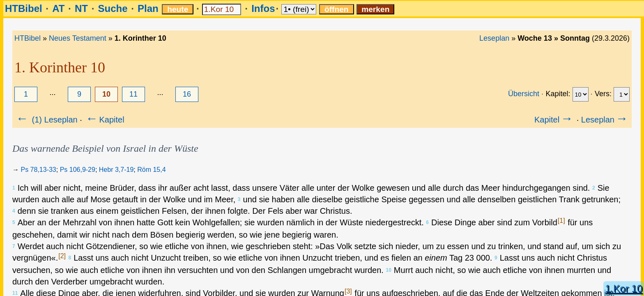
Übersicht (524, 94)
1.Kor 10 (624, 288)
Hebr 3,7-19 (116, 170)
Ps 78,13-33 (38, 170)
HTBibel (24, 8)
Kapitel (104, 120)
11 (133, 94)
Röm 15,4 (151, 170)
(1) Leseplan (46, 120)
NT (81, 8)
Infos (263, 8)
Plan (148, 8)
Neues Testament (78, 38)
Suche (113, 8)
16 (187, 94)
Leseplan (494, 38)
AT (58, 8)
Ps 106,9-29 (78, 170)
